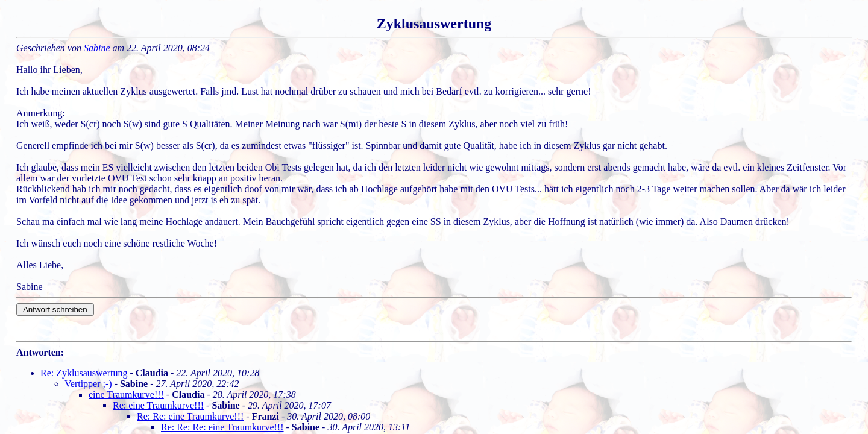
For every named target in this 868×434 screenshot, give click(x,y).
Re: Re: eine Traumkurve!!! (190, 416)
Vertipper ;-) (88, 384)
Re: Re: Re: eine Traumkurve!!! (222, 427)
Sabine (98, 48)
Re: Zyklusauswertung (84, 373)
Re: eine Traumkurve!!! (158, 405)
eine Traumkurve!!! (126, 395)
